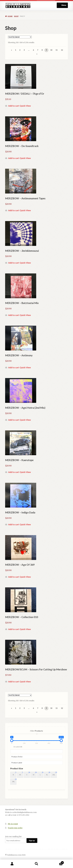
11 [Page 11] (56, 50)
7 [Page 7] (38, 50)
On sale (18, 747)
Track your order (15, 828)
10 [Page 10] (51, 50)
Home (10, 16)
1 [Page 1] (16, 50)
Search (36, 864)
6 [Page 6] (33, 50)
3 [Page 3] (24, 50)
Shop (16, 16)
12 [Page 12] (62, 50)
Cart (56, 862)
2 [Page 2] (20, 50)
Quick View (25, 106)
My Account (13, 824)
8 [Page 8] (42, 50)
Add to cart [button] (14, 106)
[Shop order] (20, 37)
